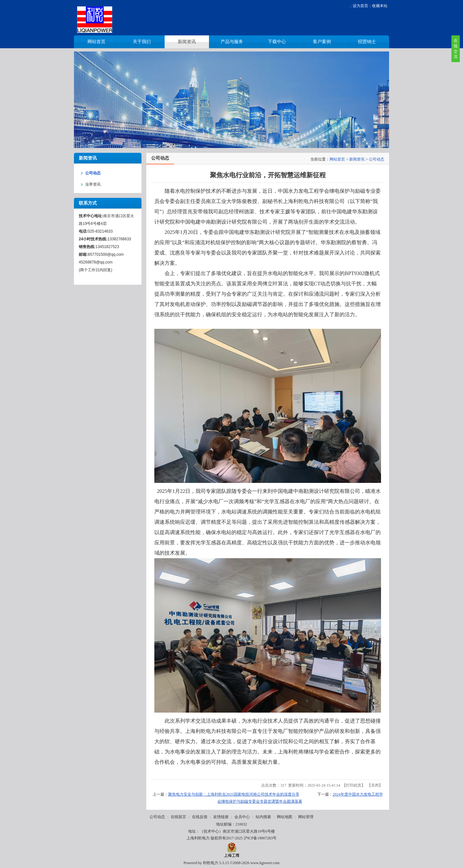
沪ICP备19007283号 (260, 838)
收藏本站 (380, 6)
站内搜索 (263, 817)
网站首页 (337, 159)
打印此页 (354, 785)
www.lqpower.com (265, 863)
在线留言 (178, 817)
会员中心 (242, 817)
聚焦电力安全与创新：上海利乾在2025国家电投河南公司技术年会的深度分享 (234, 794)
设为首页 (360, 6)
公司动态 (377, 159)
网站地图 (285, 817)
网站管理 (306, 817)
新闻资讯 (357, 159)
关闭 (375, 785)
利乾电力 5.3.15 (216, 863)
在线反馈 (200, 817)
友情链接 (221, 817)
